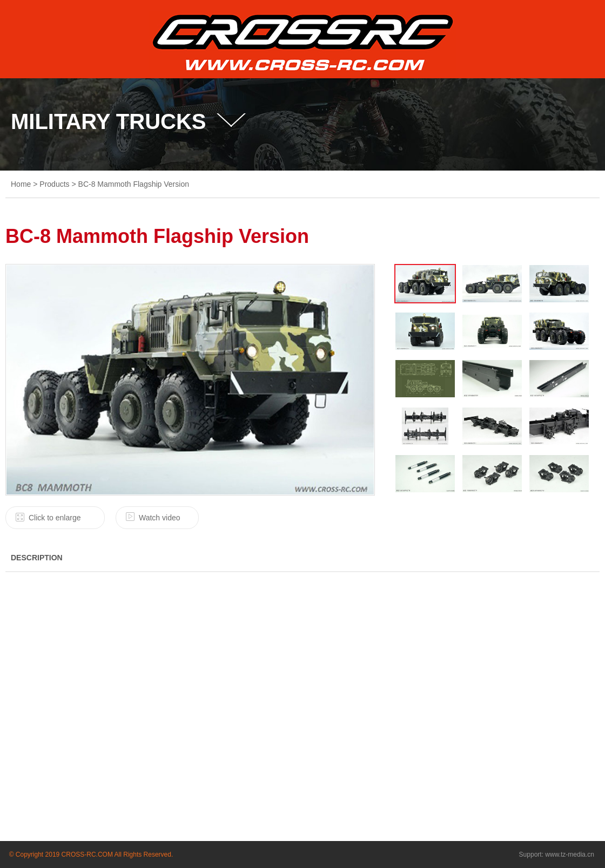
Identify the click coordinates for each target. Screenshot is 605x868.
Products (54, 184)
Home (21, 184)
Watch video (160, 518)
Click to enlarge (55, 518)
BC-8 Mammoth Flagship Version (134, 184)
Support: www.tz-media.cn (557, 855)
